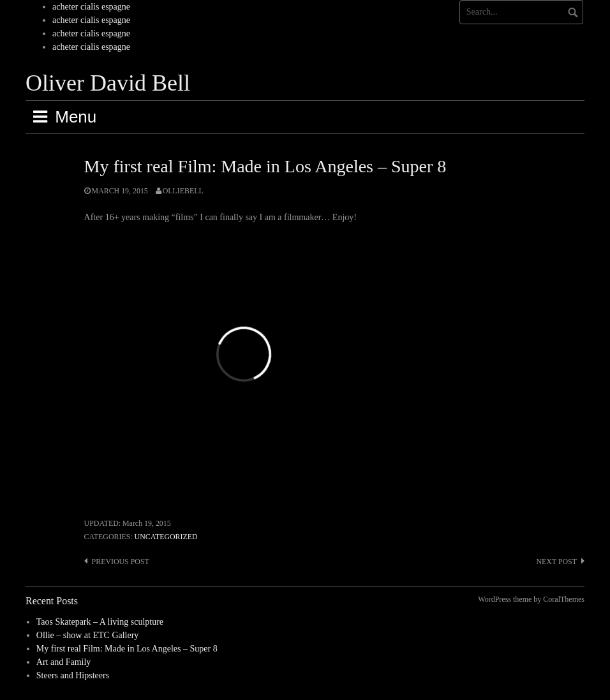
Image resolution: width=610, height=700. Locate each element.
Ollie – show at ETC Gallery (88, 635)
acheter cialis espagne (91, 7)
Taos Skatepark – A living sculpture (100, 622)
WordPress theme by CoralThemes (531, 599)
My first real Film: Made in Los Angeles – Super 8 (127, 649)
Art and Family (64, 662)
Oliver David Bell (108, 83)
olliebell (183, 191)
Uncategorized (166, 537)
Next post (556, 562)
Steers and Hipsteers (73, 675)
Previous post (121, 562)
